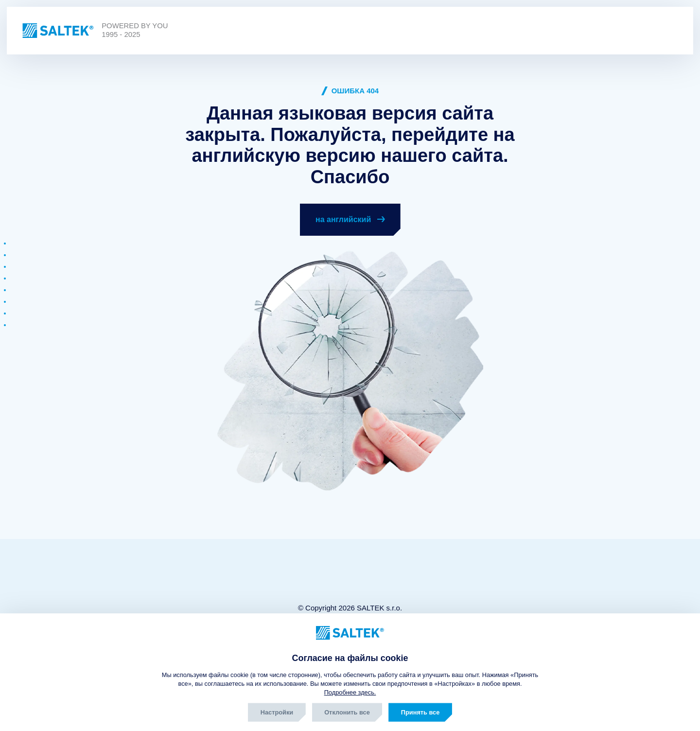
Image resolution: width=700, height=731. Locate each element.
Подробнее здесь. (350, 692)
